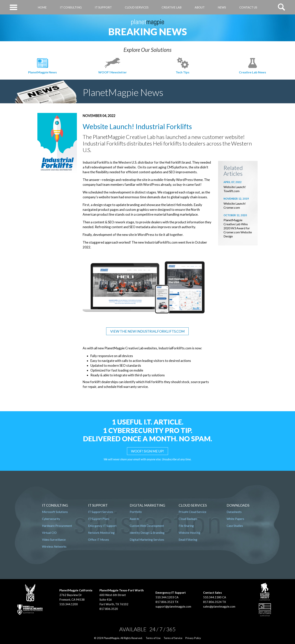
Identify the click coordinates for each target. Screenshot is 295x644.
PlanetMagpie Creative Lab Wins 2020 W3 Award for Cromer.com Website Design (238, 228)
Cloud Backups (188, 519)
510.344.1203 (165, 597)
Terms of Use (153, 638)
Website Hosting (190, 533)
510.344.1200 (69, 604)
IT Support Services (101, 512)
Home (42, 7)
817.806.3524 (212, 602)
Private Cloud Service (192, 512)
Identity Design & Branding (147, 533)
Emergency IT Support (102, 526)
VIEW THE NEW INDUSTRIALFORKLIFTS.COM (147, 331)
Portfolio (136, 512)
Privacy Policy (193, 638)
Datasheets (234, 512)
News (222, 7)
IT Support (103, 7)
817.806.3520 (109, 609)
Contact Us (248, 7)
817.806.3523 (165, 602)
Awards (134, 519)
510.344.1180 (212, 597)
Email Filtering (188, 540)
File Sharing (186, 526)
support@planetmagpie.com (173, 606)
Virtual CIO (49, 533)
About (200, 7)
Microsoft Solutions (55, 512)
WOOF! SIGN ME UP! (147, 451)
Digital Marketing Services (147, 540)
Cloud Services (137, 7)
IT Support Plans (99, 519)
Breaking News (148, 32)
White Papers (235, 519)
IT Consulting (71, 7)
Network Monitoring (101, 533)
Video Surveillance (54, 540)
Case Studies (235, 526)
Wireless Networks (54, 546)
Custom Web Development (147, 526)
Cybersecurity (51, 519)
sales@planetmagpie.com (219, 606)
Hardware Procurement (57, 526)
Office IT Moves (99, 540)
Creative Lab (172, 7)
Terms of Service (173, 638)
